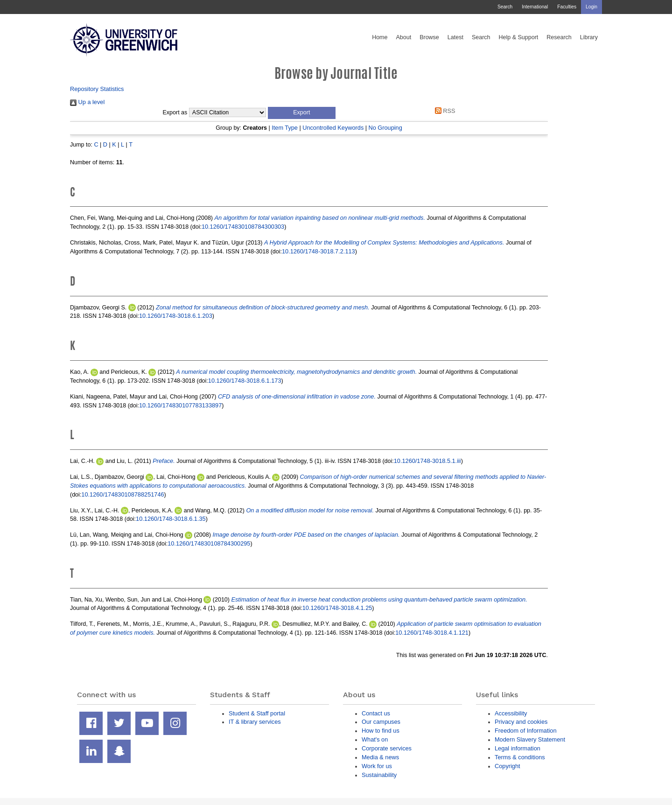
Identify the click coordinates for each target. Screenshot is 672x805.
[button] (302, 113)
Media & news (380, 757)
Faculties (567, 7)
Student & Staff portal (257, 713)
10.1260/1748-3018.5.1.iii (427, 461)
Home (380, 37)
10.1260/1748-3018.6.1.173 (245, 381)
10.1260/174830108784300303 (243, 227)
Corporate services (387, 748)
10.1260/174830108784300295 (209, 543)
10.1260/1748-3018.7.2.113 (318, 251)
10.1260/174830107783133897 (180, 405)
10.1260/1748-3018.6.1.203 (176, 316)
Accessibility (511, 713)
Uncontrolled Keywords (333, 128)
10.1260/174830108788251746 (122, 494)
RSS (443, 111)
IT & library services (255, 722)
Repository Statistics (97, 89)
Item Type (285, 128)
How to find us (381, 731)
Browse (429, 37)
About (403, 37)
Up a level (87, 102)
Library (589, 37)
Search (505, 7)
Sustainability (379, 775)
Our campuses (381, 722)
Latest (455, 37)
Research (559, 37)
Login (591, 7)
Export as (175, 112)
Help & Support (519, 37)
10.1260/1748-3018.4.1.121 (432, 633)
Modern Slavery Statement (530, 739)
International (535, 7)
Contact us (376, 713)
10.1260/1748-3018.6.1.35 (171, 519)
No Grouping (385, 128)
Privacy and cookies (521, 722)
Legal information (518, 748)
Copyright (507, 766)
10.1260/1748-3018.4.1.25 (337, 608)
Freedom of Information (526, 731)
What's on (375, 739)
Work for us (377, 766)
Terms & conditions (520, 757)
